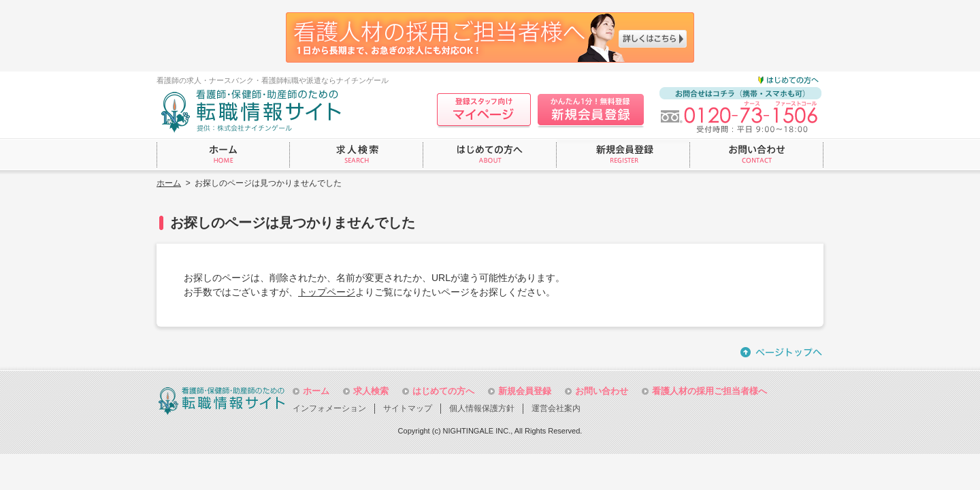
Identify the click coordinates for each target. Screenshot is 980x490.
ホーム (169, 183)
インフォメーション (329, 408)
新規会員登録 (525, 391)
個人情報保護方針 (482, 408)
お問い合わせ (602, 391)
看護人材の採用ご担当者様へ (709, 391)
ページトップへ (782, 352)
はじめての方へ (443, 391)
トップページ (327, 292)
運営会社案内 (556, 408)
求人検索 (371, 391)
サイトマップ (408, 408)
